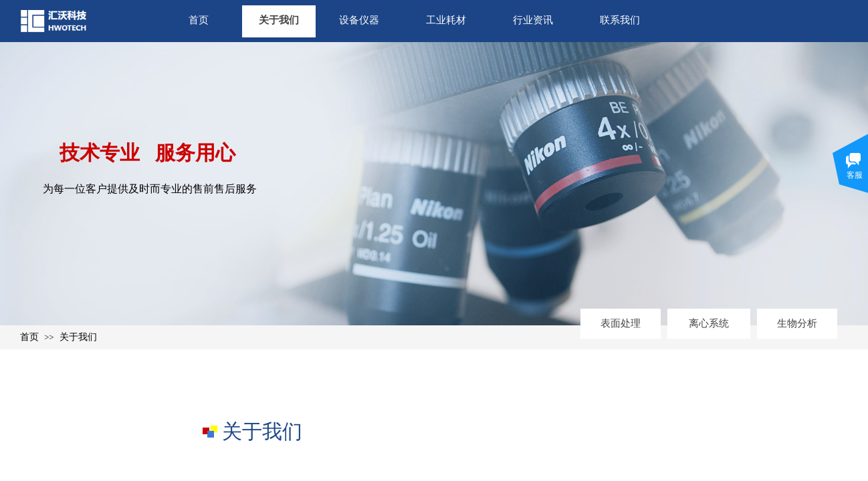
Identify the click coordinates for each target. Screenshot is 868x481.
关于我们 (279, 20)
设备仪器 (359, 20)
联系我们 (620, 20)
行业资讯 (533, 20)
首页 (199, 20)
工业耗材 (446, 20)
